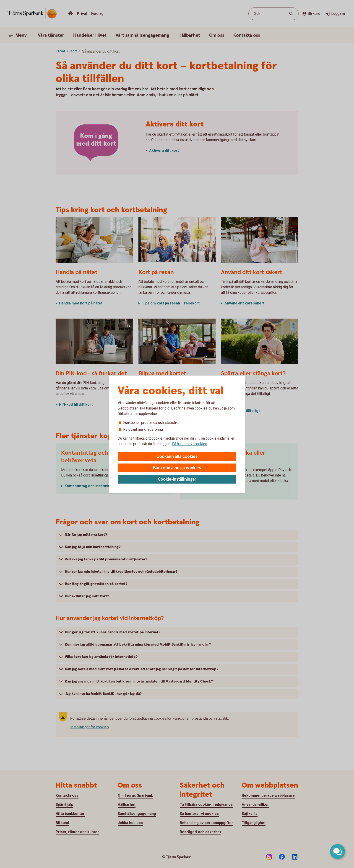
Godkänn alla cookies (177, 457)
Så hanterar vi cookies (190, 444)
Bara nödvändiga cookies (177, 468)
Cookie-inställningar (177, 479)
